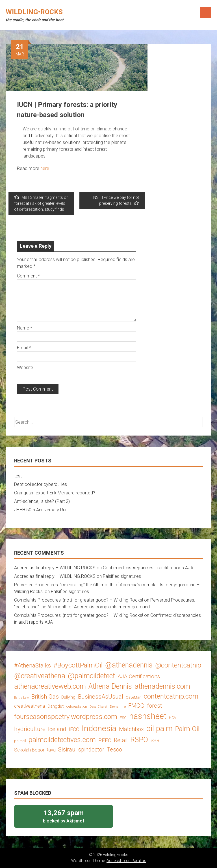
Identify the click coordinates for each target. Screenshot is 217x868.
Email (24, 348)
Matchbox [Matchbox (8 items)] (131, 729)
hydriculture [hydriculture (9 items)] (30, 729)
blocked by (64, 816)
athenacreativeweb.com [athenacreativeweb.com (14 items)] (50, 686)
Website (25, 368)
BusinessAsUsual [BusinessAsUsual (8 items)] (101, 697)
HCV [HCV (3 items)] (173, 718)
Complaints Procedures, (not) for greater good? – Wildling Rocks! (79, 600)
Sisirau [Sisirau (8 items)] (67, 749)
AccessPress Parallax (126, 861)
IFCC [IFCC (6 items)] (74, 729)
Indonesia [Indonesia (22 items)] (99, 728)
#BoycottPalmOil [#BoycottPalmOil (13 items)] (78, 665)
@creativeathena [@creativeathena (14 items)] (40, 676)
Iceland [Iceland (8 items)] (57, 729)
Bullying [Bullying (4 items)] (68, 697)
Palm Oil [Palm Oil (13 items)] (187, 729)
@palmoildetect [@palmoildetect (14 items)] (91, 676)
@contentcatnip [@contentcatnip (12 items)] (178, 665)
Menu (206, 12)
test (18, 476)
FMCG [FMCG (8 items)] (136, 706)
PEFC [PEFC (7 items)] (105, 740)
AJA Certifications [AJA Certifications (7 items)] (139, 676)
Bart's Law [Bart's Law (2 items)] (21, 698)
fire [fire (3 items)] (123, 706)
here (45, 168)
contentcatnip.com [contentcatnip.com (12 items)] (171, 696)
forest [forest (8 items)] (154, 706)
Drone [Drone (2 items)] (114, 707)
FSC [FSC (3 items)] (123, 718)
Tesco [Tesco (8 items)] (114, 749)
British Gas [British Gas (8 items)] (45, 697)
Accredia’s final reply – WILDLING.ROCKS (55, 568)
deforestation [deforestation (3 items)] (77, 706)
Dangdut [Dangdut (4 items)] (56, 706)
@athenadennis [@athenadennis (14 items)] (129, 665)
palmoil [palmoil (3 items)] (20, 741)
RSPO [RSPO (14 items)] (139, 740)
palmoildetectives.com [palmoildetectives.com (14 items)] (62, 740)
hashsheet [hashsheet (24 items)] (148, 716)
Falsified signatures (122, 576)
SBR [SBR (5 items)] (155, 740)
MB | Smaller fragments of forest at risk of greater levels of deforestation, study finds (41, 203)
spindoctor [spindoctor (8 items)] (91, 749)
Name (25, 328)
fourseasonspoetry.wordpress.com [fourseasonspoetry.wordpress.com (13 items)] (66, 717)
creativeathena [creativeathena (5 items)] (30, 706)
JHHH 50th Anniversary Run (41, 510)
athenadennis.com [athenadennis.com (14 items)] (162, 686)
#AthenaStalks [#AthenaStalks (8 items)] (32, 665)
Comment (28, 276)
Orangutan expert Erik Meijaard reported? (55, 493)
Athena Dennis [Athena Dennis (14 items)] (110, 686)
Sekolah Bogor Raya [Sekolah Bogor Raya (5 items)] (35, 750)
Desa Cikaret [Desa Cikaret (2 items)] (98, 707)
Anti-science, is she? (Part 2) (42, 501)
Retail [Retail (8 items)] (121, 740)
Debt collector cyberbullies (41, 484)
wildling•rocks (34, 12)
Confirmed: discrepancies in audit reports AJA (148, 568)
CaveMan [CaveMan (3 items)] (134, 697)
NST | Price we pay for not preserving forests (116, 200)
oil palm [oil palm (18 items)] (160, 729)
